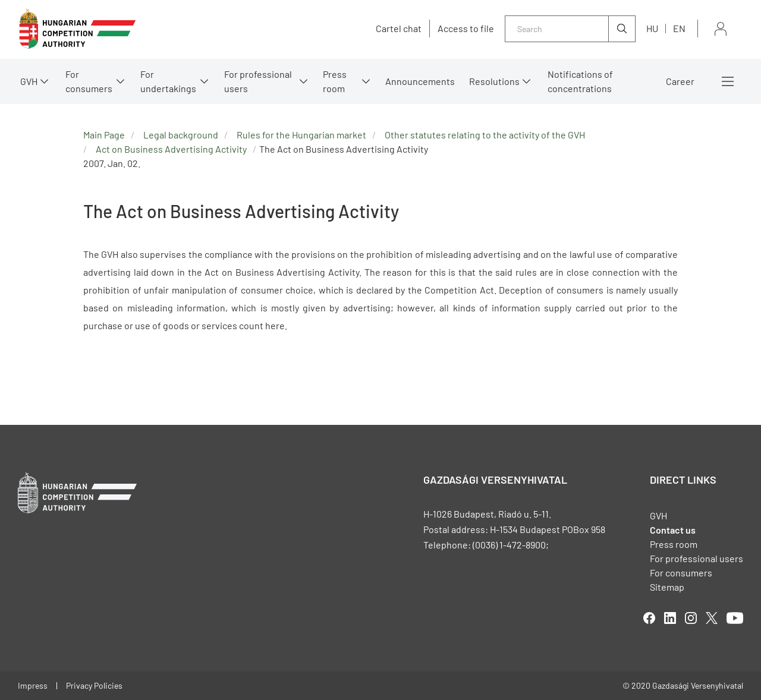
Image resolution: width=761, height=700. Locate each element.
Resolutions (494, 81)
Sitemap (667, 587)
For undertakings (168, 81)
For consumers (89, 81)
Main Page (104, 135)
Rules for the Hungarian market (301, 135)
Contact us (673, 530)
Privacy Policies (94, 685)
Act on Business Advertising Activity (171, 149)
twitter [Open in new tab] (712, 618)
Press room (335, 81)
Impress (33, 685)
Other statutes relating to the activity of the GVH (485, 135)
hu (652, 28)
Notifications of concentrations (580, 81)
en (679, 28)
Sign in (721, 29)
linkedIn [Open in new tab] (670, 618)
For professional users (258, 81)
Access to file (466, 29)
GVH (29, 81)
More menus (728, 81)
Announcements (420, 81)
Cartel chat (399, 29)
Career (680, 81)
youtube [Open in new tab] (735, 618)
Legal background (181, 135)
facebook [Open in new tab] (649, 618)
